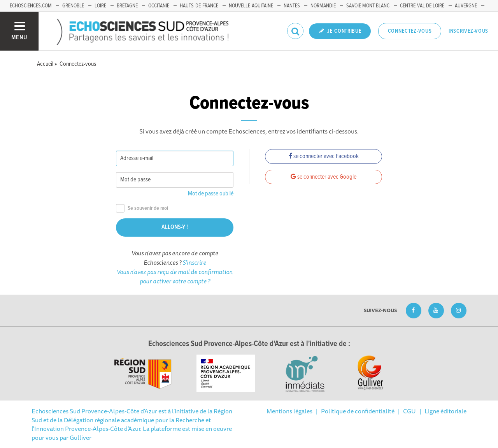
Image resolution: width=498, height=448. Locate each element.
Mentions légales (289, 411)
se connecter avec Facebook (324, 156)
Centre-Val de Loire (422, 6)
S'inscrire (194, 262)
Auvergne (466, 6)
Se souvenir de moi (142, 208)
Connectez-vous (410, 31)
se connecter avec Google (324, 177)
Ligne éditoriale (445, 411)
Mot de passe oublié (211, 194)
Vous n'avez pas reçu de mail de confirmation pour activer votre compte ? (175, 276)
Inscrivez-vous (468, 31)
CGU (409, 411)
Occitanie (159, 6)
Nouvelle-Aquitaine (251, 6)
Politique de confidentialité (358, 411)
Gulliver (81, 437)
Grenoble (73, 6)
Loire (100, 6)
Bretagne (127, 6)
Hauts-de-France (199, 6)
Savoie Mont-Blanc (368, 6)
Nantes (292, 6)
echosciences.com (31, 6)
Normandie (323, 6)
